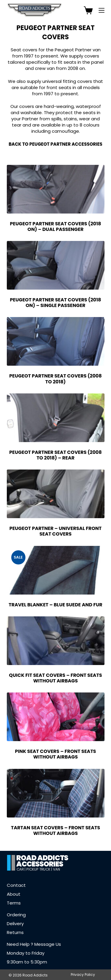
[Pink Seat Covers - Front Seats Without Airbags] (56, 717)
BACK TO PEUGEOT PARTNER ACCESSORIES (55, 144)
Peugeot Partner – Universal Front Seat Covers (56, 531)
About (14, 894)
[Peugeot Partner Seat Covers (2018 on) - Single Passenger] (56, 265)
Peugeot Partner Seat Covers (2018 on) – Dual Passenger (56, 226)
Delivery (15, 924)
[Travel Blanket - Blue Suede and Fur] (56, 570)
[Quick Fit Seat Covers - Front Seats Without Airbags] (56, 641)
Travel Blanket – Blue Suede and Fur (55, 605)
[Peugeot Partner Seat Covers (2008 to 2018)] (56, 341)
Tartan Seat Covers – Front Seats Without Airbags (55, 830)
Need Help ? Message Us (34, 944)
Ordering (16, 915)
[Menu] (102, 10)
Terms (14, 903)
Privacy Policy (83, 975)
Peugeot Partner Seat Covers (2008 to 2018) (55, 379)
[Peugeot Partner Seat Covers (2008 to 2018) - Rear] (56, 418)
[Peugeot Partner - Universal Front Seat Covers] (56, 494)
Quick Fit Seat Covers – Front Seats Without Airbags (55, 678)
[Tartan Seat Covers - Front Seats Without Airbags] (56, 793)
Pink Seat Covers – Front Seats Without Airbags (56, 754)
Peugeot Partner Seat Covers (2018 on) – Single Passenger (56, 303)
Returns (15, 932)
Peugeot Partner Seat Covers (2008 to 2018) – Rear (55, 455)
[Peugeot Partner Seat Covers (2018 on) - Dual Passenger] (56, 189)
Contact (16, 885)
